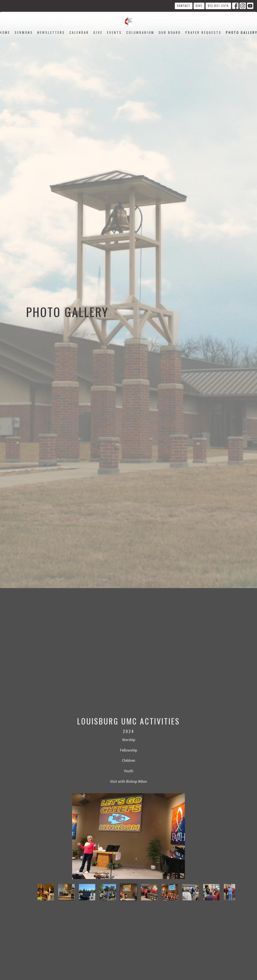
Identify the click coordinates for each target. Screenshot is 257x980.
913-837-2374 (218, 6)
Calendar (79, 32)
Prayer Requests (203, 32)
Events (114, 32)
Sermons (24, 32)
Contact (184, 6)
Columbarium (140, 32)
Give (199, 6)
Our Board (170, 32)
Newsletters (51, 32)
